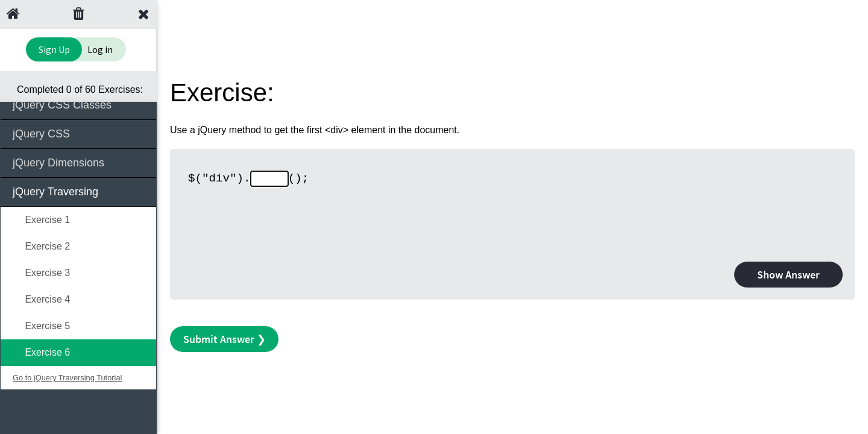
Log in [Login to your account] (100, 49)
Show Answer (788, 275)
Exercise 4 (41, 299)
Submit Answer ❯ (225, 339)
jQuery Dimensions (79, 162)
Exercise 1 (41, 220)
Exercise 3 (41, 273)
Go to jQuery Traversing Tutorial (67, 378)
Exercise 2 (41, 246)
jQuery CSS (79, 133)
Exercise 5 (41, 326)
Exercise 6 (41, 352)
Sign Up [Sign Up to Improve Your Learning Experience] (54, 49)
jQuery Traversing (79, 191)
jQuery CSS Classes (79, 104)
